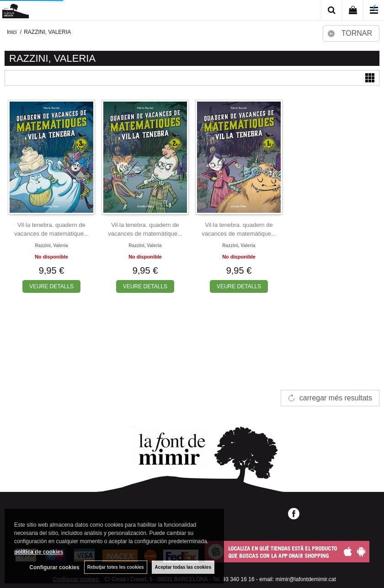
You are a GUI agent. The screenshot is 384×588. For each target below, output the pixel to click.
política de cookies (39, 552)
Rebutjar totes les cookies (116, 567)
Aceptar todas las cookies (183, 567)
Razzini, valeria (51, 245)
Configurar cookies (54, 567)
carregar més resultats (336, 398)
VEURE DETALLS (51, 286)
